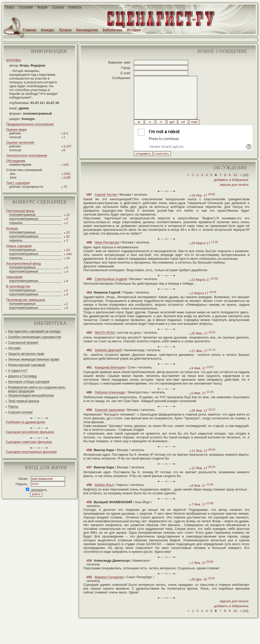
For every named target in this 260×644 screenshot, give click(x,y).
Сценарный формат (23, 342)
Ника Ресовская (107, 254)
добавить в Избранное (231, 191)
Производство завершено (26, 300)
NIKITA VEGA (105, 344)
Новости (75, 7)
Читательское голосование (27, 155)
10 (235, 186)
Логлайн (14, 348)
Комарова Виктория (110, 379)
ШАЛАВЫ (13, 60)
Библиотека (112, 30)
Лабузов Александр (110, 404)
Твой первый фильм (24, 401)
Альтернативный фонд (23, 263)
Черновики (14, 277)
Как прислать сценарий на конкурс (35, 331)
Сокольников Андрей (111, 290)
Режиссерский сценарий (27, 365)
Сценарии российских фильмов (30, 432)
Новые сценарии (19, 246)
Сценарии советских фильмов (29, 442)
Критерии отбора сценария (29, 382)
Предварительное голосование (30, 124)
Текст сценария (18, 183)
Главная (30, 30)
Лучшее (65, 30)
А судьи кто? (18, 370)
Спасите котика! (20, 412)
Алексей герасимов (110, 421)
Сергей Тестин (106, 206)
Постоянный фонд (20, 211)
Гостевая (26, 7)
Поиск (10, 7)
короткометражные (24, 219)
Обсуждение (16, 161)
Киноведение (87, 30)
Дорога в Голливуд (22, 376)
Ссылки (58, 7)
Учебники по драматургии (25, 422)
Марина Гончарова (109, 588)
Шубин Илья (104, 496)
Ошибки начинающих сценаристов (35, 337)
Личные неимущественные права (34, 359)
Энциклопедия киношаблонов (31, 395)
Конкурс (48, 30)
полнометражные (22, 215)
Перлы (13, 407)
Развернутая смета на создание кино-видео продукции (37, 389)
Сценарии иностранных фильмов (31, 452)
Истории (134, 30)
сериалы (16, 223)
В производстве (18, 286)
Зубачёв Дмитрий (108, 362)
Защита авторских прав (26, 354)
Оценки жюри (16, 129)
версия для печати (234, 196)
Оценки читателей (20, 142)
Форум (42, 7)
